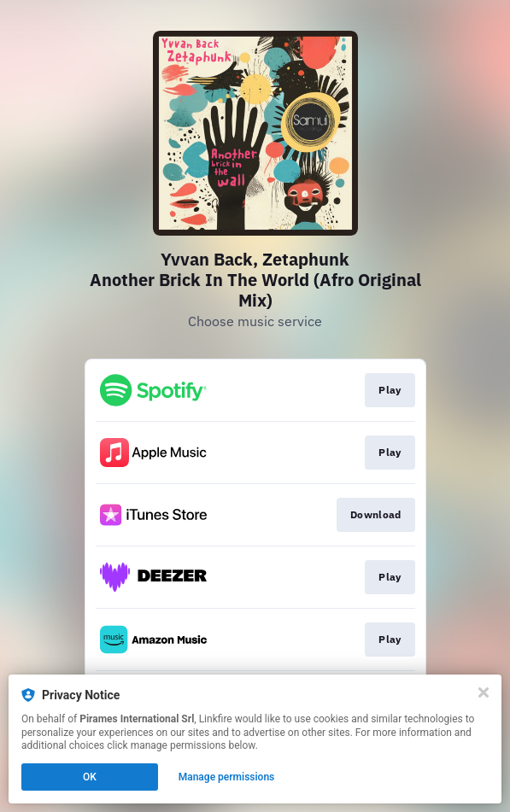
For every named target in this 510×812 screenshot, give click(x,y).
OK (90, 777)
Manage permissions (227, 777)
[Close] (484, 692)
